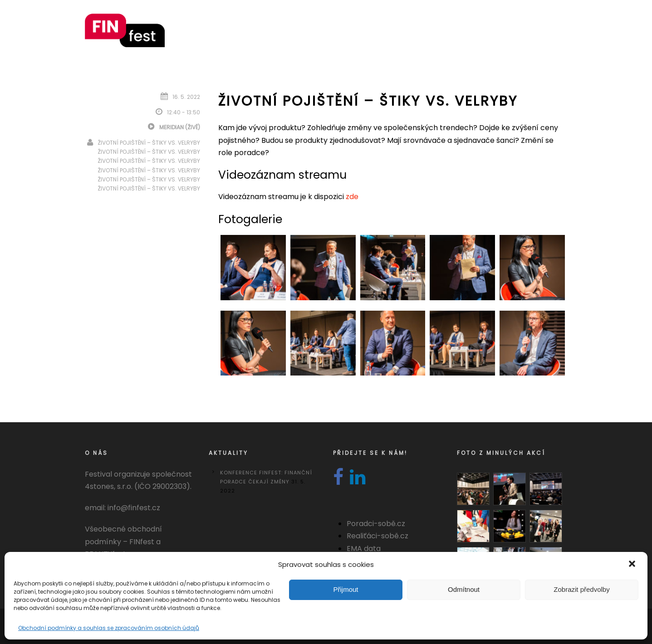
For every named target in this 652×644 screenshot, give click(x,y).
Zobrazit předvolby (581, 589)
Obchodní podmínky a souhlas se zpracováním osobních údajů (109, 628)
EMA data (364, 549)
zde (352, 197)
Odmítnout (464, 589)
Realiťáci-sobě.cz (377, 536)
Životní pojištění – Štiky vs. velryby (149, 143)
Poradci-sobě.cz (376, 524)
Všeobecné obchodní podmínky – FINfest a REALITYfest (123, 541)
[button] (633, 565)
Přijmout (346, 589)
